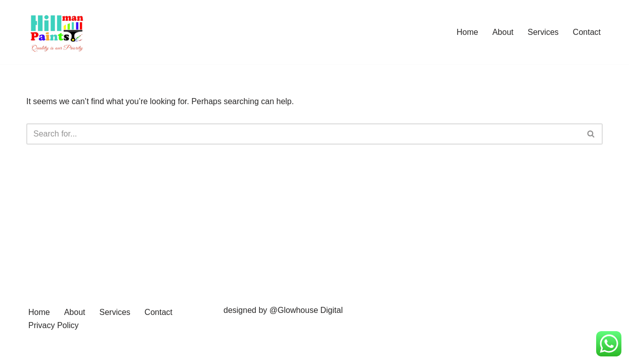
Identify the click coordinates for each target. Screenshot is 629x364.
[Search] (303, 134)
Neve (36, 351)
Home (467, 32)
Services (543, 32)
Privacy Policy (54, 325)
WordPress (117, 351)
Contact (587, 32)
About (503, 32)
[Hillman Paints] (57, 32)
